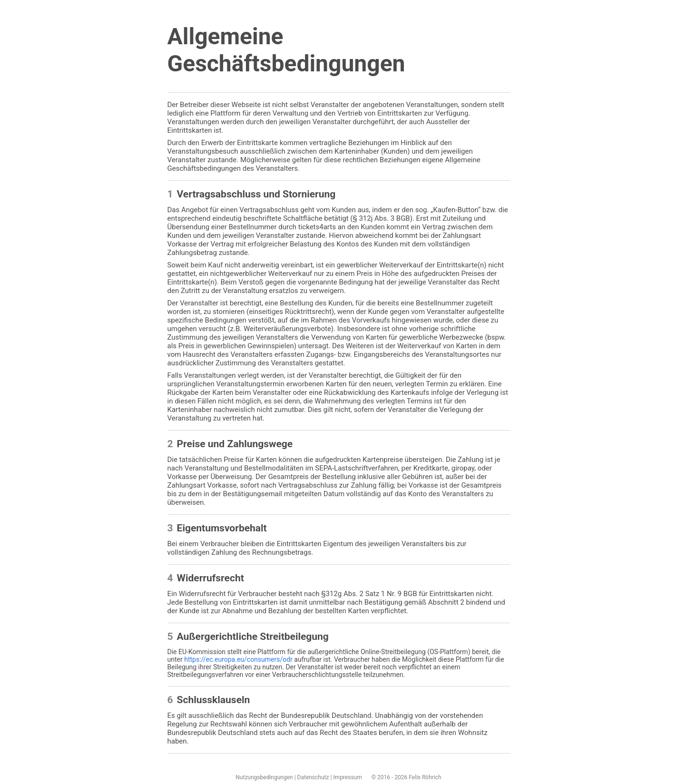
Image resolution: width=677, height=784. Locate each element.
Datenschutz (313, 777)
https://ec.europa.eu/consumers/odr (238, 659)
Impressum (347, 777)
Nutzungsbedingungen (264, 777)
